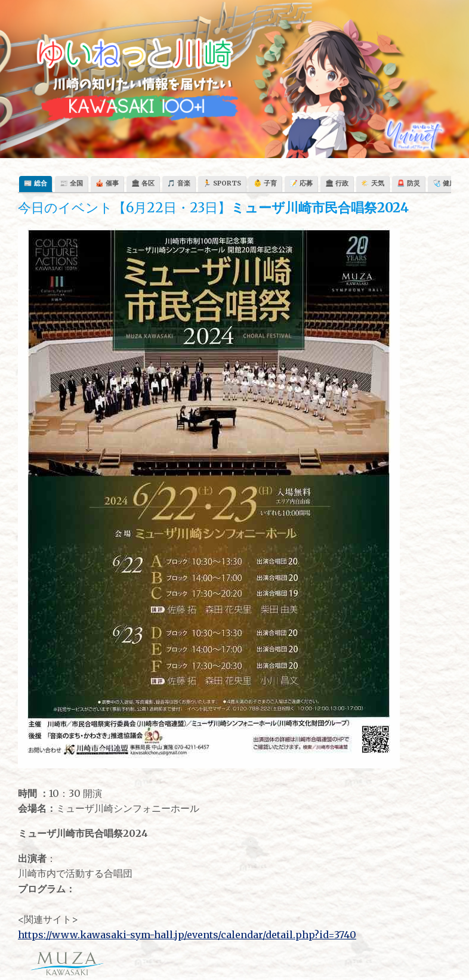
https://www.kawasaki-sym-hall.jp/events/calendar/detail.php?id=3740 (187, 935)
